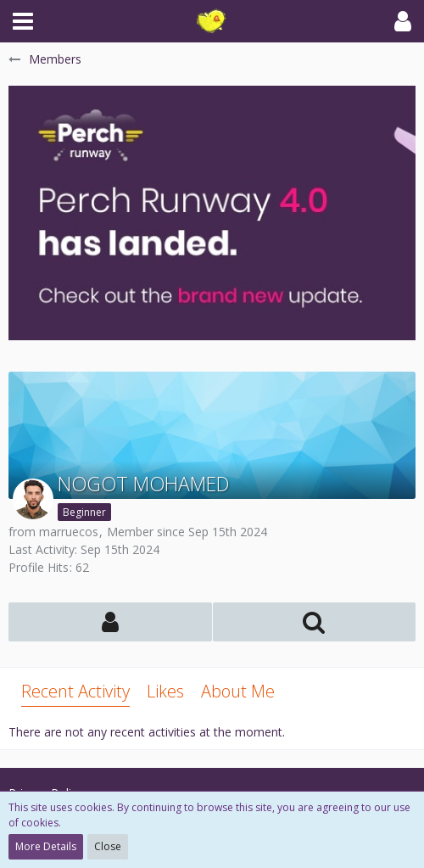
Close (108, 846)
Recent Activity (75, 691)
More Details (46, 846)
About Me (238, 691)
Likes (165, 691)
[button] (23, 21)
